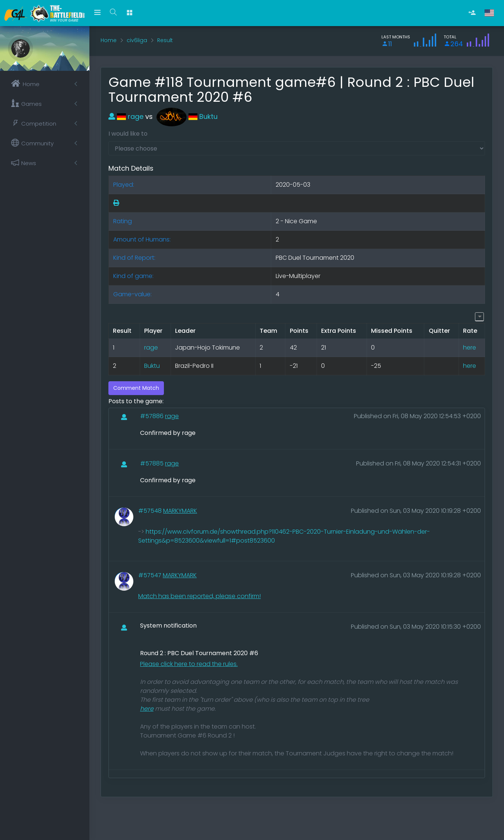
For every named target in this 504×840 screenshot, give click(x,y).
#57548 (151, 511)
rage (126, 116)
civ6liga (137, 40)
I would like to (128, 134)
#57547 (150, 575)
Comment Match (136, 388)
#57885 (153, 463)
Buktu (187, 116)
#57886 (153, 416)
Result (165, 40)
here (470, 348)
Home (109, 40)
